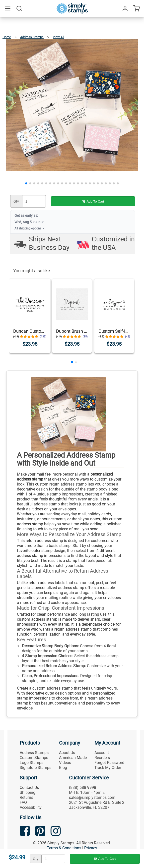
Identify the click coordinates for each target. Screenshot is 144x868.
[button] (26, 183)
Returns (26, 797)
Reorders (102, 758)
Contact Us (29, 787)
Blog (63, 768)
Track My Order (108, 768)
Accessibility (31, 807)
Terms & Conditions (64, 848)
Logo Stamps (32, 763)
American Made (73, 758)
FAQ (23, 802)
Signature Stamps (36, 768)
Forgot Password (109, 763)
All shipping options (30, 228)
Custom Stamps (34, 758)
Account (102, 753)
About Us (67, 753)
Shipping (28, 792)
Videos (65, 763)
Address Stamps (34, 753)
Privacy (91, 848)
